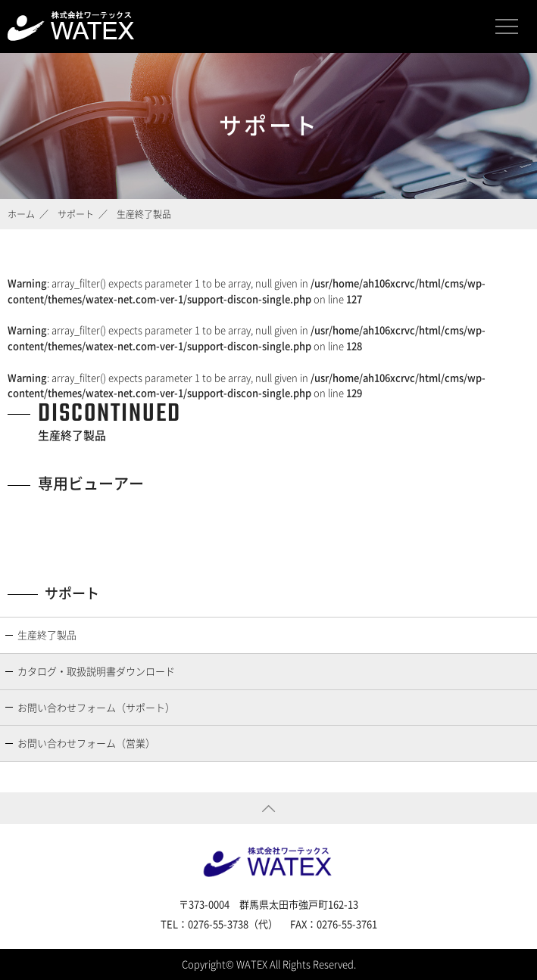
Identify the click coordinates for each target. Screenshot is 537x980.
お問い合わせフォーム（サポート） (96, 707)
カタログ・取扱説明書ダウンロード (96, 671)
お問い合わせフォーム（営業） (86, 743)
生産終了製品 (47, 635)
